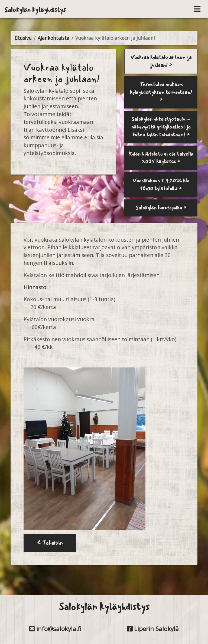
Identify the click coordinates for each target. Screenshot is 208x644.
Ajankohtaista (53, 38)
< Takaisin (50, 543)
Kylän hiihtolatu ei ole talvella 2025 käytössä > (161, 158)
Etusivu (23, 38)
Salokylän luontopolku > (161, 208)
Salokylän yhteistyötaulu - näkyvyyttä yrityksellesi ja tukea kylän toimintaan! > (161, 127)
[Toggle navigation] (197, 9)
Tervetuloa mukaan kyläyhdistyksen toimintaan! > (161, 92)
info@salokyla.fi (55, 629)
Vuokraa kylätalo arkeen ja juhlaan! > (161, 61)
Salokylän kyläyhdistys (35, 10)
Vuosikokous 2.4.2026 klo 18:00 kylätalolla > (161, 185)
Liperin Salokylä (153, 629)
